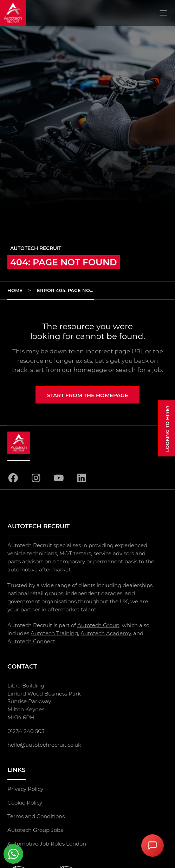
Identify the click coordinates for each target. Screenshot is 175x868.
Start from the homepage (88, 395)
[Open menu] (163, 13)
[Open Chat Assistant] (153, 846)
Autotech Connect (31, 641)
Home (15, 290)
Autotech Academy (106, 633)
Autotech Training (54, 633)
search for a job (139, 370)
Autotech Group (98, 625)
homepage (90, 370)
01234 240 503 (26, 731)
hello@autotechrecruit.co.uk (44, 745)
